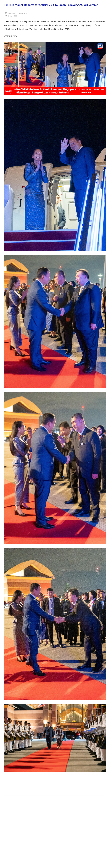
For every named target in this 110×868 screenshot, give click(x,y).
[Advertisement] (54, 785)
